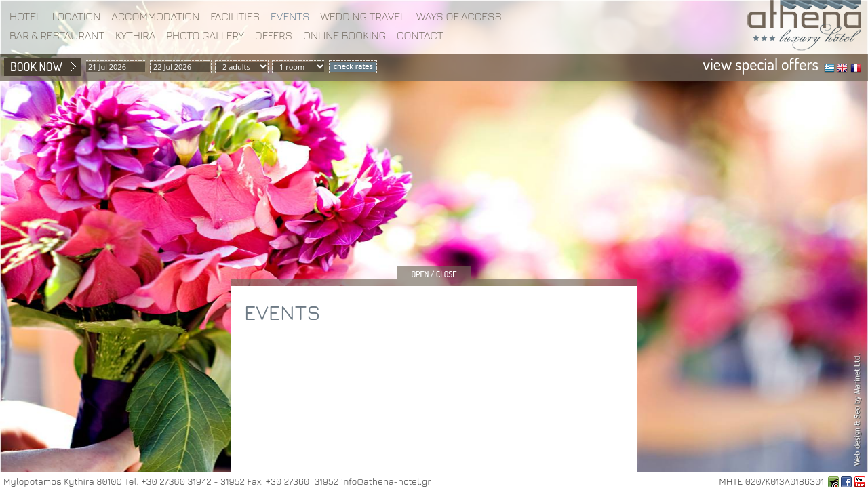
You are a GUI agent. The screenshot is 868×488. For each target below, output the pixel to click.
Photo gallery (205, 35)
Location (77, 16)
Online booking (344, 35)
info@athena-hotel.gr (386, 481)
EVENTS (290, 16)
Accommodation (155, 16)
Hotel (25, 16)
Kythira (135, 35)
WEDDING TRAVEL (363, 16)
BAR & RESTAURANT (57, 35)
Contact (420, 35)
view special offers (761, 64)
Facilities (235, 16)
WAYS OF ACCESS (459, 16)
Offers (274, 35)
